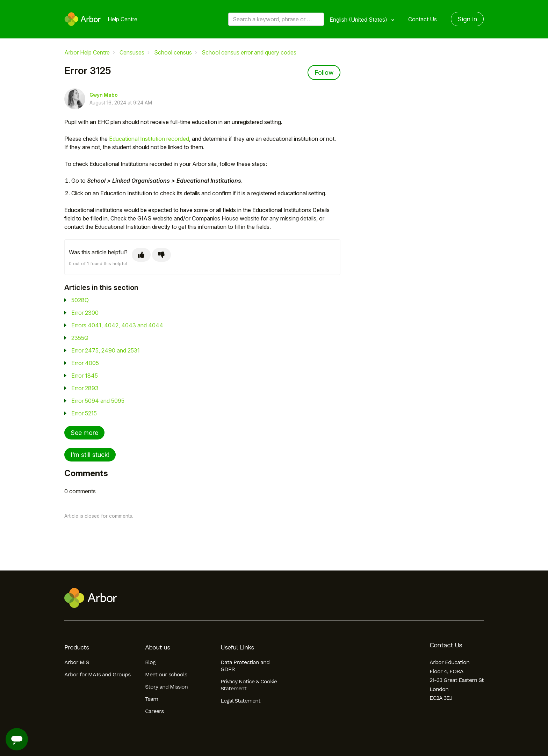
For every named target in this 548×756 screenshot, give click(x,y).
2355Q (80, 338)
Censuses (132, 52)
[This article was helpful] (141, 255)
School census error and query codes (249, 52)
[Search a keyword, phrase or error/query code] (276, 19)
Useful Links (237, 647)
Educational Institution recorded (149, 139)
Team (152, 699)
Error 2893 (85, 388)
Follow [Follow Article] (324, 72)
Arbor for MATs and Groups (97, 674)
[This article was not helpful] (161, 255)
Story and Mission (166, 687)
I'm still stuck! (90, 455)
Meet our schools (166, 674)
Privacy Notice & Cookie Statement (249, 685)
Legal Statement (240, 701)
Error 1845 (85, 376)
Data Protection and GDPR (245, 666)
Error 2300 (85, 313)
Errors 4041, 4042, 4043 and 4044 (117, 325)
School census (173, 52)
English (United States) (359, 20)
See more (84, 433)
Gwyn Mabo (104, 95)
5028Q (80, 300)
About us (157, 647)
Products (77, 647)
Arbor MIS (77, 662)
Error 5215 (84, 413)
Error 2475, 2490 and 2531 (106, 350)
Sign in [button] (467, 19)
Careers (154, 711)
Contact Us (423, 19)
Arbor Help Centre (87, 52)
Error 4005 (85, 363)
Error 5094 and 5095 (98, 401)
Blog (150, 662)
